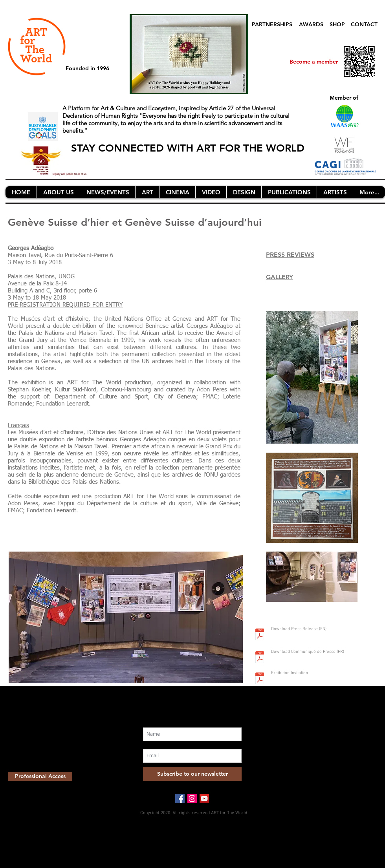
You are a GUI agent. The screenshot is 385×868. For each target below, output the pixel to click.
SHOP (337, 24)
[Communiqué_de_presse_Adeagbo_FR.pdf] (260, 658)
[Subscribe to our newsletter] (192, 774)
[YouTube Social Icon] (204, 799)
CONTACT (364, 24)
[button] (58, 192)
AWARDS (311, 24)
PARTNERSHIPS (272, 24)
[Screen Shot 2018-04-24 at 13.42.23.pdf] (260, 679)
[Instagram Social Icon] (192, 799)
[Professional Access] (40, 777)
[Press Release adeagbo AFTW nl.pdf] (260, 635)
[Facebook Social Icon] (180, 799)
